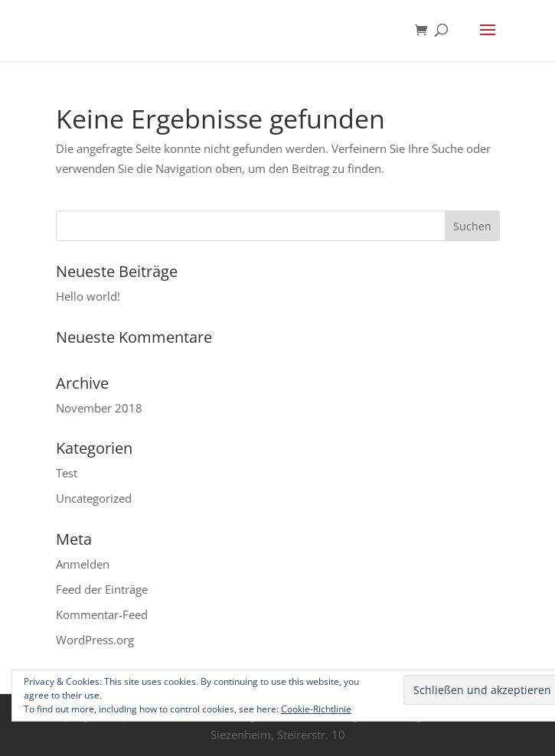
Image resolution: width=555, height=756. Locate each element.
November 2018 (99, 408)
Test (67, 473)
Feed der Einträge (102, 589)
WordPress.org (95, 640)
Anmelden (83, 564)
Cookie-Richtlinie (316, 709)
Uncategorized (94, 498)
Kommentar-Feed (102, 614)
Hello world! (88, 296)
